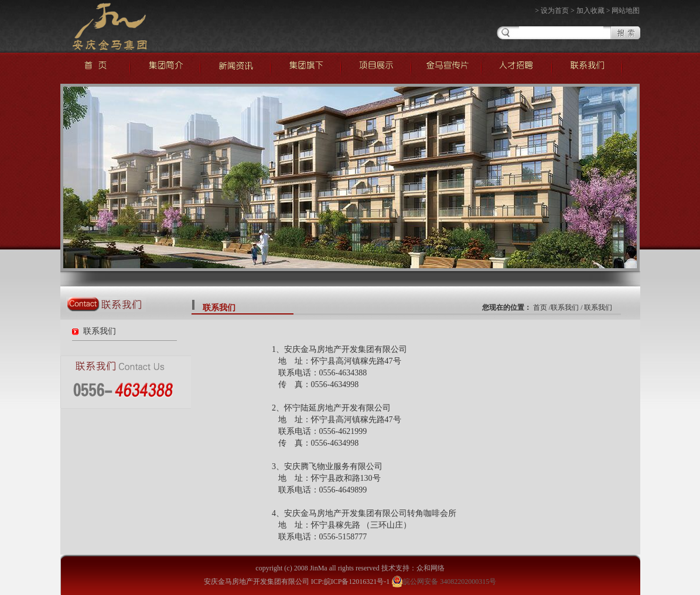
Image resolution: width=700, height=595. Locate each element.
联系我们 (100, 331)
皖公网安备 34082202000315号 (444, 582)
